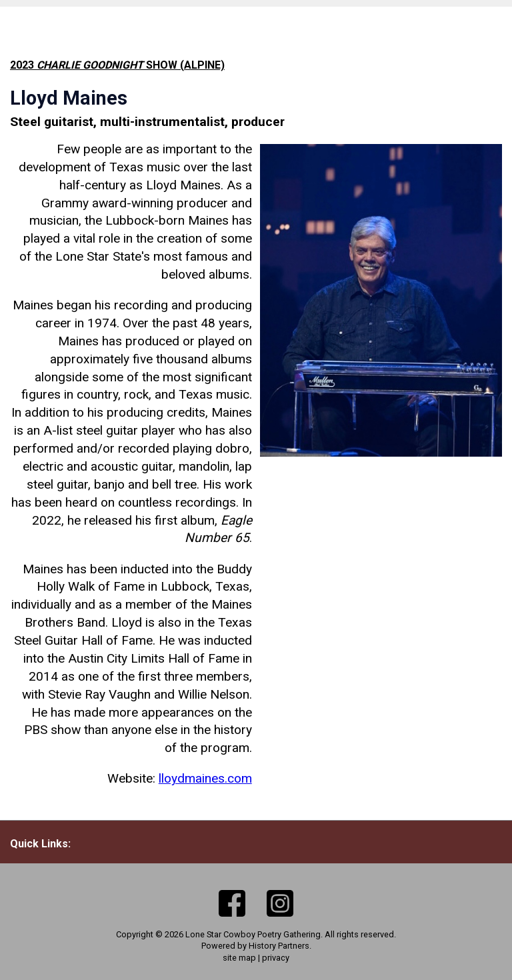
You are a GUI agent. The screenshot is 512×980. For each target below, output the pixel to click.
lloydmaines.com (205, 778)
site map (239, 958)
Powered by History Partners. (256, 946)
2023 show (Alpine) (117, 65)
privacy (276, 958)
